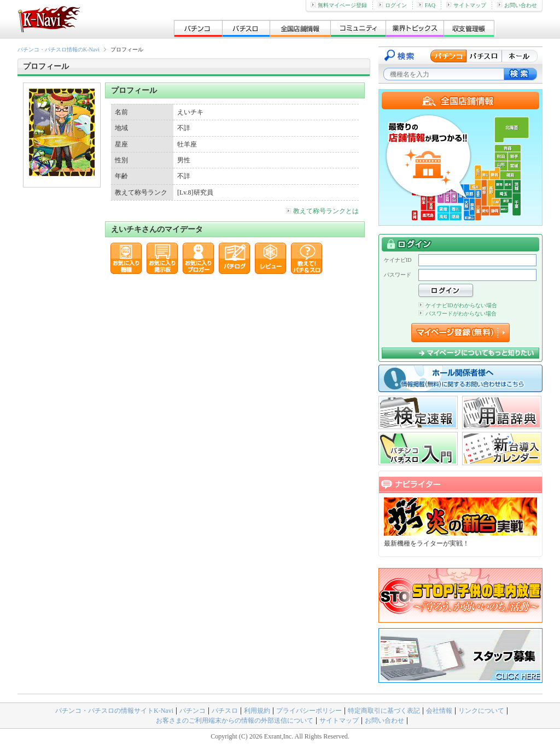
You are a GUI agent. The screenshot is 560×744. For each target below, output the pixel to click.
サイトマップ (466, 5)
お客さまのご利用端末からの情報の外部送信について (235, 720)
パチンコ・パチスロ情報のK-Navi (59, 49)
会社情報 (439, 711)
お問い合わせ (517, 5)
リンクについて (481, 711)
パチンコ (192, 711)
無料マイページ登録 (339, 5)
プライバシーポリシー (309, 711)
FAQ (427, 5)
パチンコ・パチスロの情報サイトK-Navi (114, 711)
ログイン (392, 5)
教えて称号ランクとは (322, 211)
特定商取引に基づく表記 (384, 711)
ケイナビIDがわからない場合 (458, 305)
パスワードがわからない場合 (457, 314)
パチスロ (225, 711)
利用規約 (257, 711)
